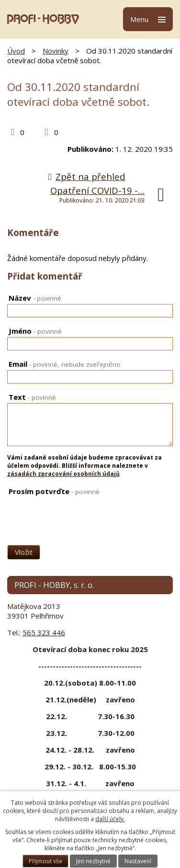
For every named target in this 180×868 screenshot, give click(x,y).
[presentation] (54, 513)
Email (65, 364)
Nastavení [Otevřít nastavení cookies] (138, 861)
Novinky (56, 51)
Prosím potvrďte (54, 491)
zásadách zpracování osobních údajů (63, 474)
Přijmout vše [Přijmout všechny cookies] (45, 861)
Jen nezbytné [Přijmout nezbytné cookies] (93, 861)
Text (32, 397)
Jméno (35, 331)
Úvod (16, 51)
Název (35, 298)
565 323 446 (44, 632)
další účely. (110, 819)
